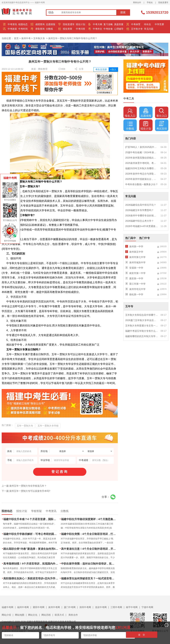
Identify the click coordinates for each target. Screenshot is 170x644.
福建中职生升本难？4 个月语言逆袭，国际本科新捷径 (31, 519)
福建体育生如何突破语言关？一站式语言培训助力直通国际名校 (89, 578)
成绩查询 (40, 24)
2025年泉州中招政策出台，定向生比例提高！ (142, 179)
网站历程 (46, 615)
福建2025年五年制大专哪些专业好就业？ (142, 168)
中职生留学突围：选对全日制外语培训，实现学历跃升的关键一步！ (89, 564)
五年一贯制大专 (25, 426)
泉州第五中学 (136, 252)
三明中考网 (116, 607)
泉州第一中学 (136, 246)
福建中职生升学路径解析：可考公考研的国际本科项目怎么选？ (31, 534)
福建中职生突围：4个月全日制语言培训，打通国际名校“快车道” (89, 534)
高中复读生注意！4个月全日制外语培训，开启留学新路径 (89, 549)
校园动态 (23, 24)
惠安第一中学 (136, 278)
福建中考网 (7, 607)
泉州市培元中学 (137, 289)
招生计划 (81, 24)
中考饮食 (108, 29)
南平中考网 (132, 607)
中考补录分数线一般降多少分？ (142, 184)
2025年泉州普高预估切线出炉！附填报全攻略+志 (142, 158)
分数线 (49, 29)
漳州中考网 (85, 607)
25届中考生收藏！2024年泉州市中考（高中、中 (142, 152)
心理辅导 (119, 29)
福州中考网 (23, 607)
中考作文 (97, 29)
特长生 (148, 24)
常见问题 (149, 29)
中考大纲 (97, 24)
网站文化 (33, 615)
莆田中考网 (39, 607)
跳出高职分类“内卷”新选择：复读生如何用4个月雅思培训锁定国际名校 (31, 549)
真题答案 (119, 24)
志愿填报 (51, 24)
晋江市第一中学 (137, 284)
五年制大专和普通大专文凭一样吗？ (142, 326)
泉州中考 (26, 38)
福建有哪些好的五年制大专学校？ (142, 336)
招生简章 (68, 29)
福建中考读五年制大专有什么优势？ (142, 331)
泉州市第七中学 (137, 257)
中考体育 (136, 24)
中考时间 (23, 29)
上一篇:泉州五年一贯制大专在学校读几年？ (24, 486)
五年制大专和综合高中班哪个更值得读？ (142, 315)
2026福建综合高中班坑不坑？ (141, 205)
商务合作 (137, 2)
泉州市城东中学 (137, 262)
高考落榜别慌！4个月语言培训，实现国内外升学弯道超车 (31, 564)
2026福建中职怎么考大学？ (139, 221)
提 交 (142, 635)
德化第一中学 (136, 294)
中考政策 (12, 29)
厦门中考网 (70, 607)
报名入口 (130, 113)
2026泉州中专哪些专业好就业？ (142, 215)
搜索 (123, 12)
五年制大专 (137, 29)
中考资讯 (12, 24)
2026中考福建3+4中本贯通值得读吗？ (142, 226)
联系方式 (59, 615)
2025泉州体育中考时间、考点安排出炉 (142, 163)
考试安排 (162, 126)
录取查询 (40, 29)
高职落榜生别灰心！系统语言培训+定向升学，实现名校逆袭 (31, 578)
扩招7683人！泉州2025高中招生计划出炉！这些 (142, 147)
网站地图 (20, 615)
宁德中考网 (147, 607)
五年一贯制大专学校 (48, 426)
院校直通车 (163, 2)
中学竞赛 (159, 24)
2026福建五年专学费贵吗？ (139, 210)
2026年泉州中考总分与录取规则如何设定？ (142, 174)
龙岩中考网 (101, 607)
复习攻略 (108, 24)
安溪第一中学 (136, 268)
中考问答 (81, 29)
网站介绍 (6, 615)
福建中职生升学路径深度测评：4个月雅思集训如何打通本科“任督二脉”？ (89, 519)
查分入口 (162, 113)
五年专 (129, 306)
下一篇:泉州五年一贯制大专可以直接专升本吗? (26, 491)
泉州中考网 (54, 607)
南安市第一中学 (137, 273)
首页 (16, 38)
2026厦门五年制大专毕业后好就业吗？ (142, 320)
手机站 (150, 2)
